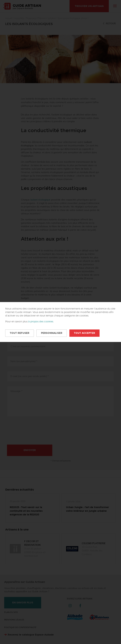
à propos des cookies (41, 322)
